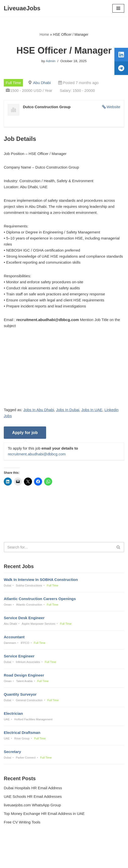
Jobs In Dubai (68, 410)
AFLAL (90, 861)
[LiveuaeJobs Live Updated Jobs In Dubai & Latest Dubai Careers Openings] (22, 8)
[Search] (58, 547)
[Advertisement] (64, 372)
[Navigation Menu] (118, 8)
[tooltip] (121, 55)
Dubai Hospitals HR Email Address (33, 788)
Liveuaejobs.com (46, 861)
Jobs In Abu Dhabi (39, 410)
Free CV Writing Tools (22, 822)
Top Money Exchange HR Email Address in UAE (44, 814)
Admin (50, 61)
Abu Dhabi (42, 83)
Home (44, 34)
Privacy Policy (17, 851)
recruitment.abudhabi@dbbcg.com (37, 454)
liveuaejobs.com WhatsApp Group (32, 805)
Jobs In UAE (92, 410)
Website (113, 107)
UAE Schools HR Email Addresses (33, 796)
